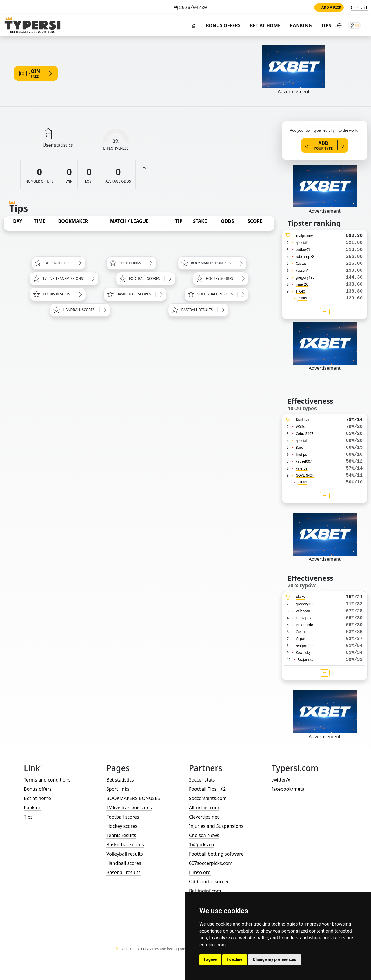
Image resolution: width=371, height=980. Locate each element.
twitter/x (281, 780)
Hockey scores (122, 826)
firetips (301, 454)
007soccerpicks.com (211, 863)
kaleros (302, 468)
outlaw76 (303, 250)
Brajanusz (306, 660)
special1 (302, 243)
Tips (326, 25)
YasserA (302, 270)
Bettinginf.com (205, 891)
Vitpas (301, 639)
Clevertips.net (204, 817)
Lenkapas (303, 618)
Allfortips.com (204, 808)
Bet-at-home (265, 25)
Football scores (123, 817)
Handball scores (124, 863)
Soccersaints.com (208, 798)
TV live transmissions (129, 808)
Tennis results (121, 835)
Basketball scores (125, 845)
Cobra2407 (304, 434)
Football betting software (216, 854)
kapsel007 (304, 461)
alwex (300, 291)
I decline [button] (235, 959)
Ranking (301, 25)
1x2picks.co (201, 845)
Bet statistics (120, 780)
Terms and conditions (47, 780)
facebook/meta (288, 789)
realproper (305, 236)
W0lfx (300, 427)
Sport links (118, 789)
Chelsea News (204, 835)
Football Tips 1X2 (207, 789)
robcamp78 (305, 257)
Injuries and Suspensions (216, 826)
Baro (300, 447)
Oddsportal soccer (209, 882)
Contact (359, 8)
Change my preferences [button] (274, 959)
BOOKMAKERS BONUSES (133, 798)
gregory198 (305, 277)
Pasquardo (304, 625)
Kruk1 (302, 482)
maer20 (302, 284)
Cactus (301, 263)
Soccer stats (202, 780)
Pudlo (302, 298)
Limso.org (200, 872)
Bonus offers (223, 25)
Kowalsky (303, 653)
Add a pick (329, 7)
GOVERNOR (305, 475)
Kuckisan (303, 420)
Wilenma (303, 611)
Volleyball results (125, 854)
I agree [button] (210, 959)
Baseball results (123, 872)
